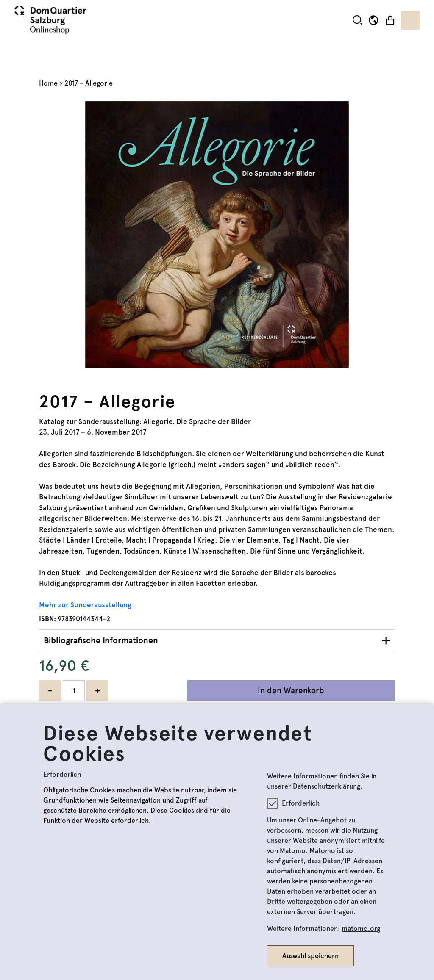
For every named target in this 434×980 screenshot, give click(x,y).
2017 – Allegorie (89, 83)
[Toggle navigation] (410, 20)
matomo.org (361, 929)
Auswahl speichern (310, 956)
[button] (357, 20)
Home (48, 83)
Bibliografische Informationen (101, 640)
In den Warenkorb (291, 691)
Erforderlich (62, 774)
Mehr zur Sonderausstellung (85, 605)
